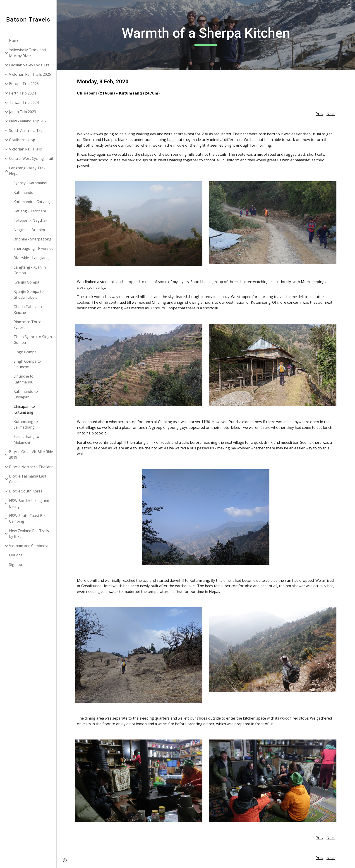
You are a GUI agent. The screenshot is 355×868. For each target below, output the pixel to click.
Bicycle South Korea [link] (26, 491)
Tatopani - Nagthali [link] (30, 220)
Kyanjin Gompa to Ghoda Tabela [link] (29, 294)
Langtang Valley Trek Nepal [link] (27, 171)
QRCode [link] (16, 555)
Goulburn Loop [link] (22, 140)
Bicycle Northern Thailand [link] (31, 467)
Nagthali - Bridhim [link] (29, 230)
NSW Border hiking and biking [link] (29, 503)
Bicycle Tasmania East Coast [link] (28, 479)
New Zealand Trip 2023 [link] (29, 121)
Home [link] (14, 41)
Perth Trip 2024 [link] (22, 93)
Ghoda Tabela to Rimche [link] (28, 309)
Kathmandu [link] (23, 192)
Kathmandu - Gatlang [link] (32, 202)
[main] (206, 35)
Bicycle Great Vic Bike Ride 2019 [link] (31, 455)
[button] (350, 6)
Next (331, 114)
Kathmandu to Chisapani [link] (26, 394)
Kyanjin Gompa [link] (26, 282)
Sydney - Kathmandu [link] (31, 183)
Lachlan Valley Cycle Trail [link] (30, 65)
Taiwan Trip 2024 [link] (24, 102)
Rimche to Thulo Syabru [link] (28, 325)
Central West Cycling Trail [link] (31, 158)
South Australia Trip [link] (26, 131)
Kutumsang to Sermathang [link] (26, 424)
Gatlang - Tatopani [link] (30, 211)
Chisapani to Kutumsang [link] (24, 409)
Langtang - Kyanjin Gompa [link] (30, 270)
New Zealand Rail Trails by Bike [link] (29, 534)
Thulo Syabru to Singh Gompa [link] (33, 340)
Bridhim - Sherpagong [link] (32, 239)
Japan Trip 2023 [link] (23, 112)
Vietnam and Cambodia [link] (29, 546)
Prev (319, 114)
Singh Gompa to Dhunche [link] (27, 364)
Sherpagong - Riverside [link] (34, 248)
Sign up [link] (16, 565)
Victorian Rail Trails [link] (25, 149)
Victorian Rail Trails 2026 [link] (30, 74)
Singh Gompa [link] (25, 352)
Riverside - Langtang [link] (31, 258)
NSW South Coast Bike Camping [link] (28, 518)
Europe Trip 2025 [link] (24, 84)
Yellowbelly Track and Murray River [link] (27, 53)
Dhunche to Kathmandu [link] (24, 379)
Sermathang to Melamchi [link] (26, 439)
